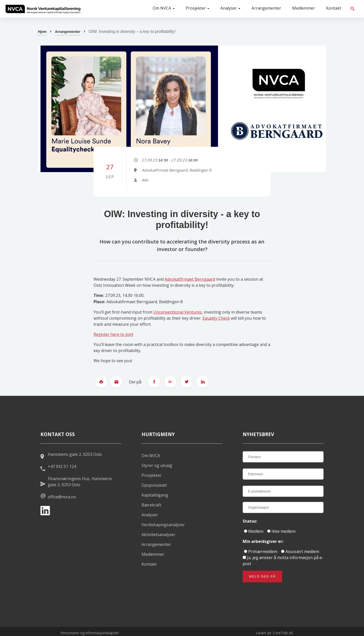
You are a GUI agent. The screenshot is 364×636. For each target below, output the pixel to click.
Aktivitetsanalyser (158, 535)
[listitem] (43, 9)
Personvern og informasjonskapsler (90, 633)
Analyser (230, 8)
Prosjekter (198, 8)
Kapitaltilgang (155, 495)
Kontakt (334, 8)
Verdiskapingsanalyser (163, 525)
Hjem (42, 32)
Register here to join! (113, 334)
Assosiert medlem (300, 551)
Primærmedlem (261, 551)
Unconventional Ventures (177, 312)
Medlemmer (304, 8)
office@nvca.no (62, 497)
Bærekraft (151, 505)
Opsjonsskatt (154, 485)
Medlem (254, 531)
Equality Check (216, 318)
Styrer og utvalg (157, 465)
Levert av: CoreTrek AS (275, 633)
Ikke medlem (281, 531)
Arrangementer (266, 8)
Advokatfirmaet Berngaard (190, 279)
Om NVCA (164, 8)
